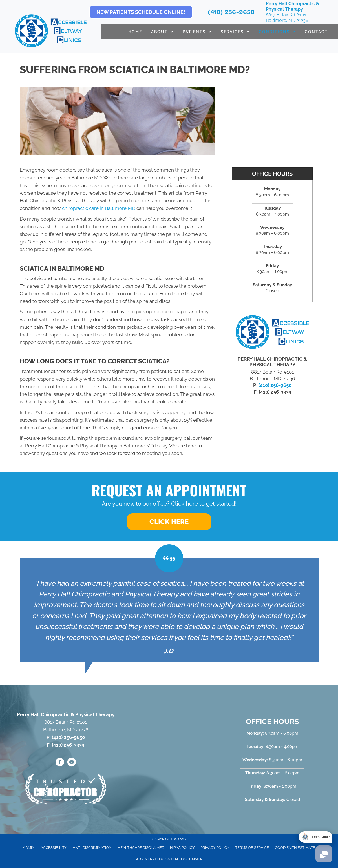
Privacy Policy (215, 848)
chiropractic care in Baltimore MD (99, 208)
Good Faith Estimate (295, 848)
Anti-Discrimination (92, 848)
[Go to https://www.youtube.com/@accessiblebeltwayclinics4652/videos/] (72, 763)
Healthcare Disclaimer (141, 848)
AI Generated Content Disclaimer (169, 859)
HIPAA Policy (182, 848)
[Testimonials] (169, 610)
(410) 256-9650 (231, 12)
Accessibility (54, 848)
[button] (169, 522)
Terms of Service (252, 848)
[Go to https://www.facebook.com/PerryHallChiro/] (60, 763)
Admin (29, 848)
